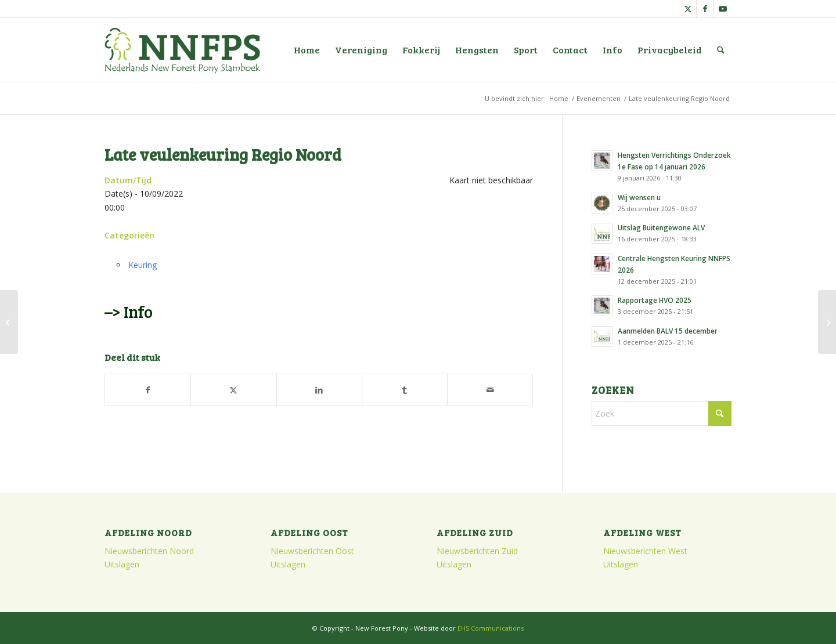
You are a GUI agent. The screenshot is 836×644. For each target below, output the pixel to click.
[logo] (182, 50)
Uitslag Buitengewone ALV (661, 227)
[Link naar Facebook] (705, 9)
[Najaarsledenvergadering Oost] (9, 322)
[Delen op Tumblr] (405, 390)
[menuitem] (307, 50)
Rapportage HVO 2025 (655, 300)
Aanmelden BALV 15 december (668, 331)
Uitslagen (122, 564)
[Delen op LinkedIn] (319, 390)
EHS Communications (491, 628)
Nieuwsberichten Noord (149, 551)
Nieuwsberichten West (645, 551)
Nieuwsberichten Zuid (477, 551)
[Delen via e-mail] (490, 390)
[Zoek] (721, 50)
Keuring (143, 265)
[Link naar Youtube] (723, 9)
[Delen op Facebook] (148, 390)
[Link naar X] (688, 9)
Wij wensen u (639, 197)
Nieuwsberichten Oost (312, 551)
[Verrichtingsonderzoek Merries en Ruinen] (827, 322)
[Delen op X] (233, 390)
